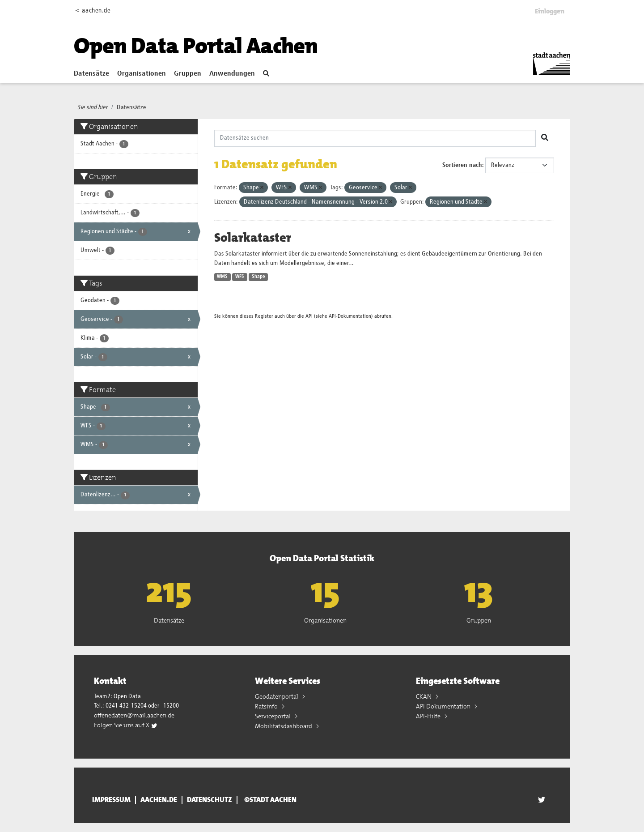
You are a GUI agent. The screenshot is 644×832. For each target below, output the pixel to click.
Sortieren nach (462, 165)
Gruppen (188, 74)
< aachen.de (93, 11)
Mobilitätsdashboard (284, 726)
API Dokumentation (444, 706)
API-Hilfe (429, 716)
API (309, 316)
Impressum (111, 800)
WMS (222, 277)
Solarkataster (253, 238)
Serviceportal (273, 716)
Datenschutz (210, 800)
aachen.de (159, 800)
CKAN (424, 696)
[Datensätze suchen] (375, 138)
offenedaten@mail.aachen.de (134, 715)
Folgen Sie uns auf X (126, 725)
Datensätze (91, 74)
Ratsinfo (267, 706)
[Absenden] (545, 138)
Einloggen (550, 11)
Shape (258, 277)
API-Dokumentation (350, 316)
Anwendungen (232, 74)
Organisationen (142, 74)
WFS (240, 277)
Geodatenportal (277, 696)
